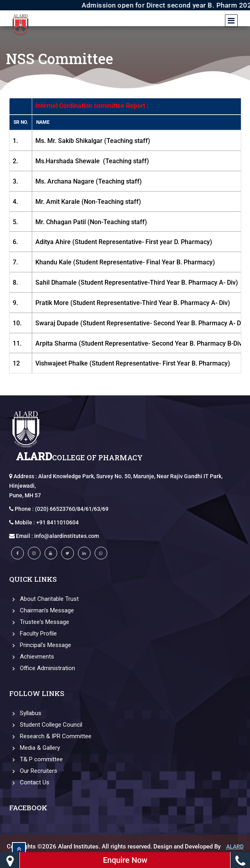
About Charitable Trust (44, 599)
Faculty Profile (33, 633)
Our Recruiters (33, 771)
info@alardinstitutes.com (67, 536)
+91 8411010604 (57, 522)
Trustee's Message (39, 622)
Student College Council (46, 725)
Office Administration (42, 668)
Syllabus (25, 713)
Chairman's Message (42, 610)
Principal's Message (40, 645)
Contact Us (29, 782)
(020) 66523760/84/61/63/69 (72, 509)
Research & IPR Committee (50, 736)
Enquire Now (125, 860)
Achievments (32, 657)
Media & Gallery (35, 748)
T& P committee (36, 759)
